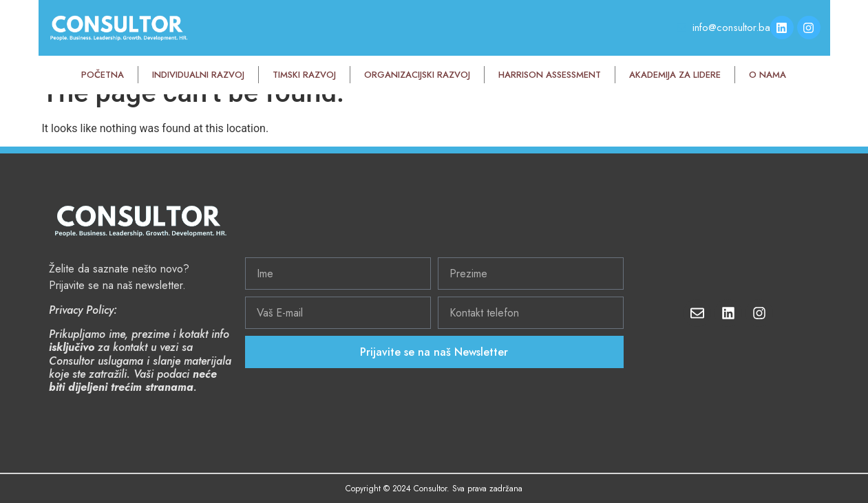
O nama (768, 75)
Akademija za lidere (675, 75)
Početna (103, 75)
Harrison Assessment (550, 75)
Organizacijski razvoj (417, 75)
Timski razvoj (304, 75)
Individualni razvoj (198, 75)
